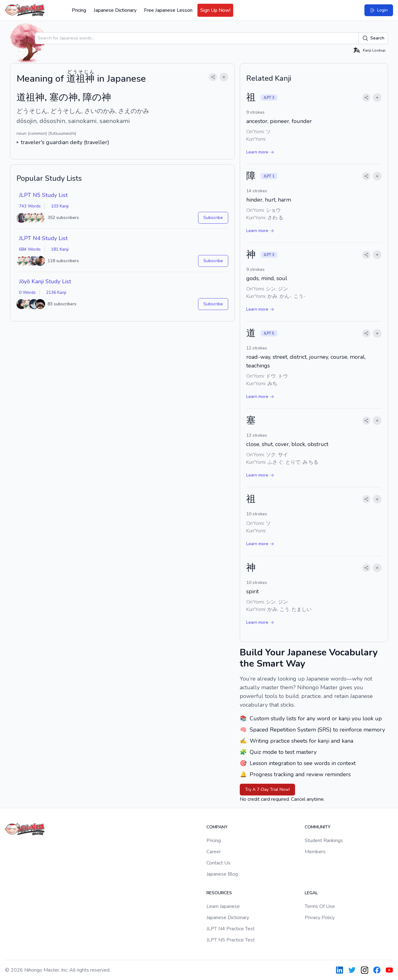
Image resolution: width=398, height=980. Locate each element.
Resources (219, 893)
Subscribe (213, 218)
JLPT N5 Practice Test (231, 940)
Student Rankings (324, 841)
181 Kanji (60, 249)
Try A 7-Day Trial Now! (267, 789)
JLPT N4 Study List (43, 238)
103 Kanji (60, 206)
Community (318, 827)
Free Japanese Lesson (168, 10)
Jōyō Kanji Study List (45, 281)
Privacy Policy (320, 918)
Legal (311, 893)
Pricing (79, 10)
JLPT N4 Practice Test (231, 929)
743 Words (30, 206)
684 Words (30, 249)
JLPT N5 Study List (43, 195)
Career (214, 852)
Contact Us (218, 863)
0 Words (27, 292)
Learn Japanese (223, 906)
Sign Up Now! (215, 10)
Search (373, 38)
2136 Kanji (56, 292)
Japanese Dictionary (115, 10)
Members (315, 852)
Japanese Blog (222, 874)
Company (217, 827)
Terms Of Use (320, 906)
